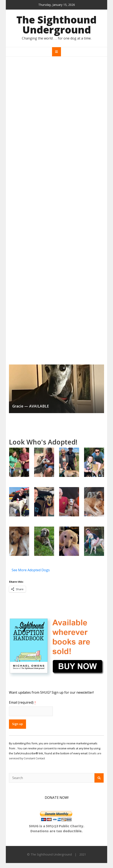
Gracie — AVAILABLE (31, 406)
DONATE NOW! (57, 798)
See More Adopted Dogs (31, 570)
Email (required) (22, 702)
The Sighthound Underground (56, 25)
